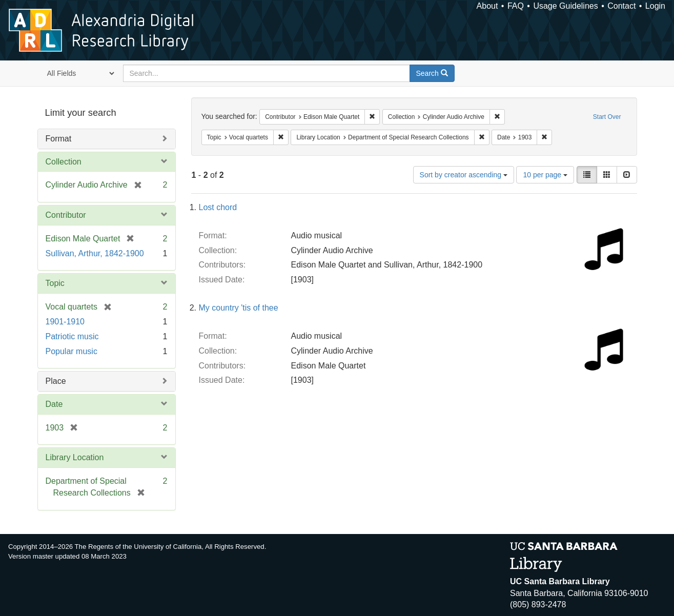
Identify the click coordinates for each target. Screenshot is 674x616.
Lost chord (218, 207)
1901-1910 (65, 322)
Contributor (66, 215)
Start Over (607, 117)
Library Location (75, 457)
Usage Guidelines (565, 6)
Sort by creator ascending (464, 175)
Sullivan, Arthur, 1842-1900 (95, 253)
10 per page (545, 175)
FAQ (516, 6)
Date (54, 404)
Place (56, 381)
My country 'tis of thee (239, 308)
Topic (55, 283)
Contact (621, 6)
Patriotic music (72, 336)
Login (655, 6)
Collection (64, 162)
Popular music (72, 351)
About (487, 6)
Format (59, 139)
